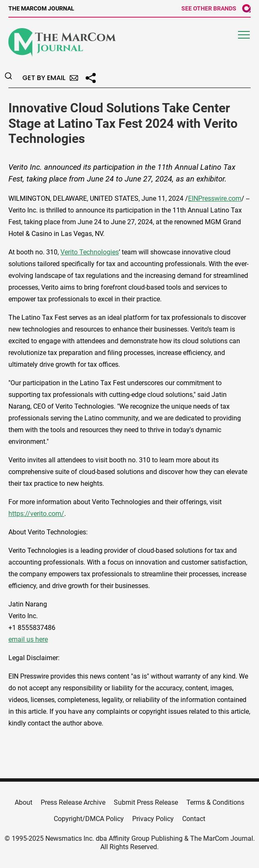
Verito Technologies (90, 252)
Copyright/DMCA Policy (89, 819)
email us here (28, 639)
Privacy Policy (153, 819)
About (24, 802)
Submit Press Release (146, 802)
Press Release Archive (73, 802)
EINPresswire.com (215, 198)
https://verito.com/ (36, 514)
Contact (194, 819)
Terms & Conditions (215, 802)
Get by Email (50, 78)
